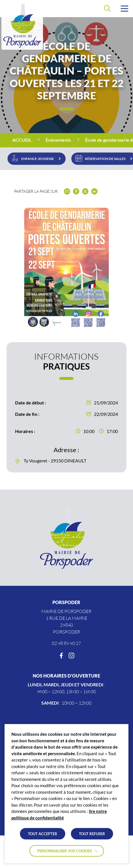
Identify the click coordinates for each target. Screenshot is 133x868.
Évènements (58, 140)
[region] (66, 140)
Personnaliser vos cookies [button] (65, 851)
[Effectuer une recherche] (107, 9)
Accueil (22, 140)
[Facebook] (61, 656)
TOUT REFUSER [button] (92, 834)
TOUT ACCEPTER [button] (43, 834)
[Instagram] (71, 656)
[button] (124, 9)
